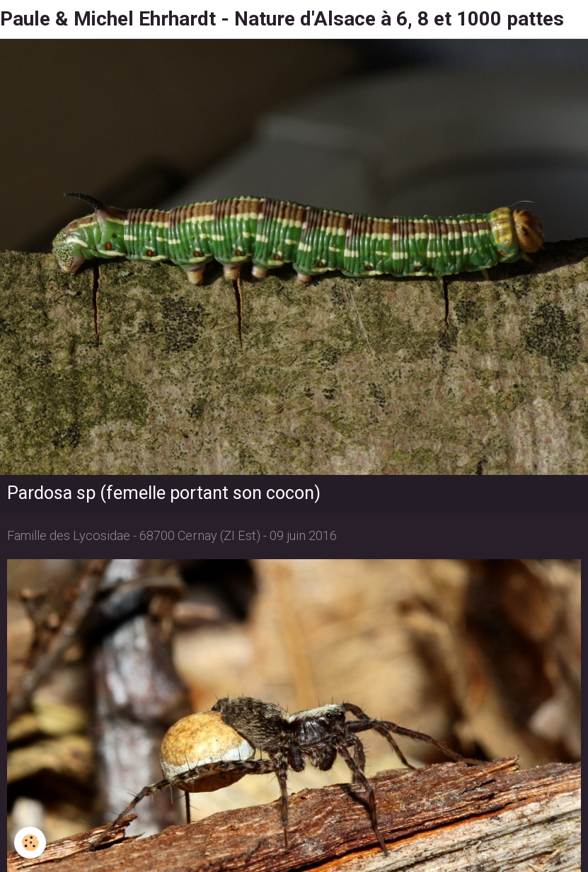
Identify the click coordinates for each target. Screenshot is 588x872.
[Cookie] (30, 843)
